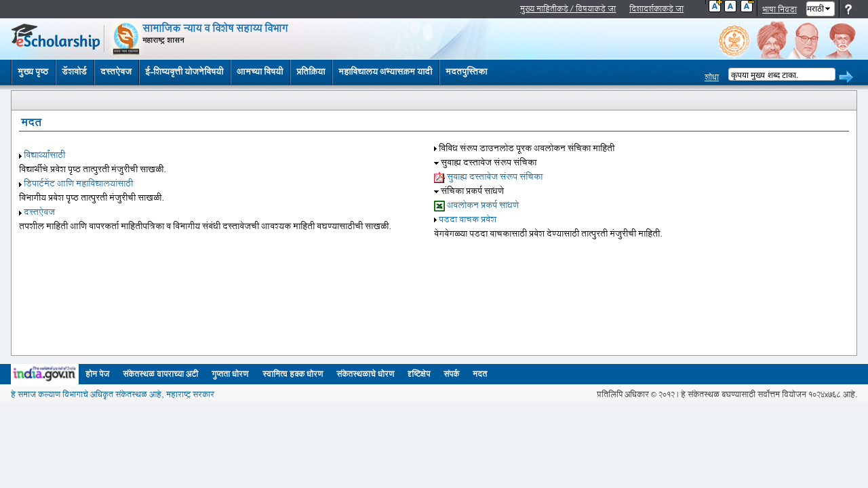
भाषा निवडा (780, 10)
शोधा (712, 78)
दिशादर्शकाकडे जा (656, 9)
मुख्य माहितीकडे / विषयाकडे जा (568, 9)
